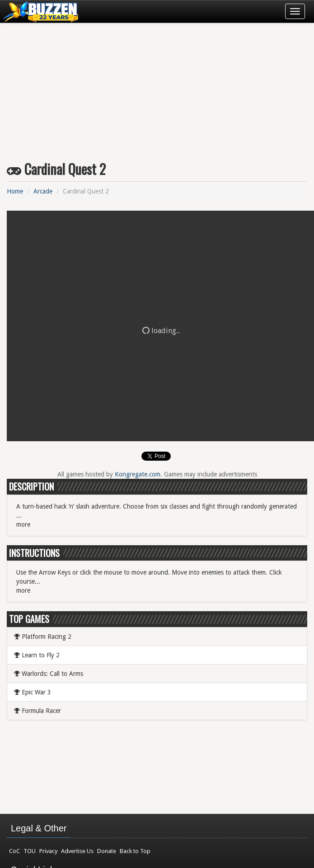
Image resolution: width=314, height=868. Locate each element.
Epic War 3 (33, 692)
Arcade (43, 191)
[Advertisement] (157, 89)
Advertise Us (77, 851)
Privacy (48, 851)
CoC (14, 851)
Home (15, 191)
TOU (30, 851)
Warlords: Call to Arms (49, 674)
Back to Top (135, 851)
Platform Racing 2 (43, 637)
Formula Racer (37, 711)
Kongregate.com (138, 474)
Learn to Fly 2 (37, 655)
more (23, 524)
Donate (107, 851)
